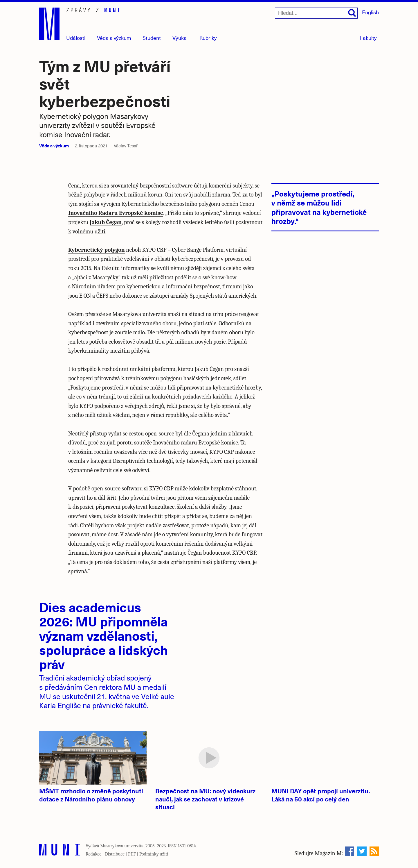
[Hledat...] (316, 13)
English (370, 12)
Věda (114, 38)
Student (152, 38)
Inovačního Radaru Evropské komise (116, 213)
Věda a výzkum (54, 145)
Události (76, 38)
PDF (132, 854)
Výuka (180, 38)
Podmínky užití (154, 854)
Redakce (93, 854)
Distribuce (115, 854)
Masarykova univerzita (122, 846)
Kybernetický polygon (97, 250)
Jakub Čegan (106, 222)
